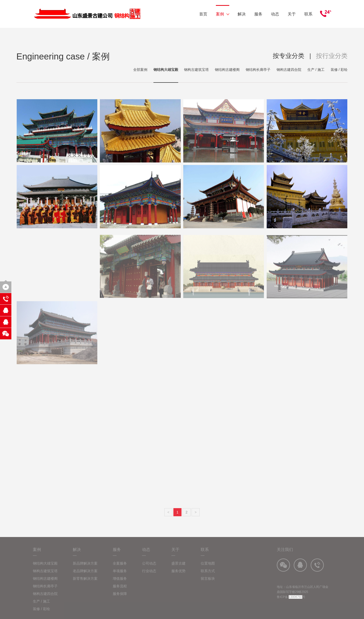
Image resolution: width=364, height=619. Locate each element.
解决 (242, 14)
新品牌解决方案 (85, 568)
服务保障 (120, 598)
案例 (223, 14)
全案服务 (120, 568)
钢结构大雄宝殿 (166, 70)
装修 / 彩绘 (339, 70)
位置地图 (208, 568)
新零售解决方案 (85, 583)
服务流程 (120, 591)
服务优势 (178, 575)
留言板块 (208, 583)
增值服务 (120, 583)
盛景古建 (178, 568)
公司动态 (149, 568)
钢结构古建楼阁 (227, 70)
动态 (275, 14)
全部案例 (140, 70)
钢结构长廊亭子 (258, 70)
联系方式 (208, 575)
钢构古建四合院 (289, 70)
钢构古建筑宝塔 (196, 70)
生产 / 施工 (316, 70)
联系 (308, 14)
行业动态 (149, 575)
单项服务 (120, 575)
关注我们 (285, 554)
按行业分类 (332, 56)
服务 (258, 14)
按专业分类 (289, 56)
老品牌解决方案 (85, 575)
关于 (292, 14)
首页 (203, 14)
